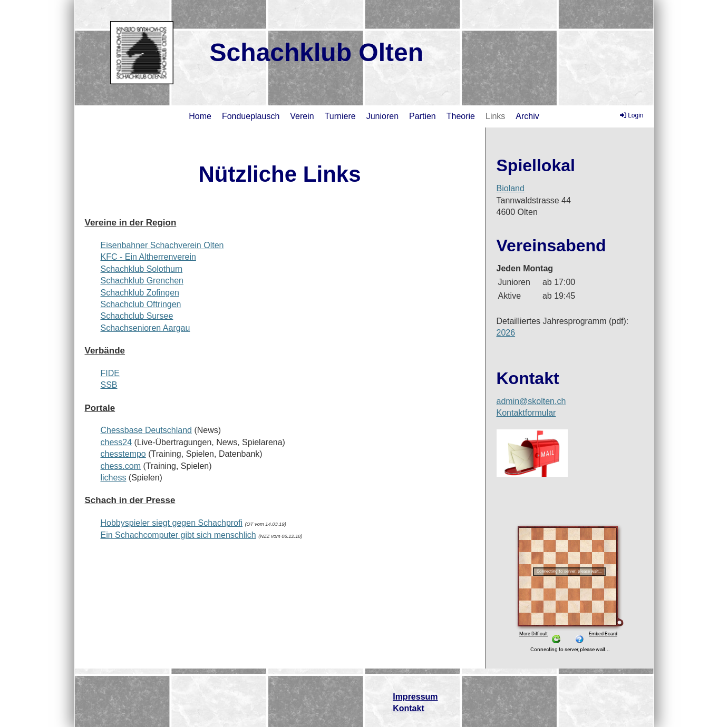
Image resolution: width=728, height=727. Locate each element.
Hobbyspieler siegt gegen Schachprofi (172, 523)
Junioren (382, 116)
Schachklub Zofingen (140, 293)
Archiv (527, 116)
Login (631, 115)
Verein (302, 116)
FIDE (110, 373)
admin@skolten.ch (531, 401)
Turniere (340, 116)
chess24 (117, 442)
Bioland (511, 188)
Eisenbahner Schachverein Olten (162, 245)
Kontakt (409, 708)
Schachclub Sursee (137, 316)
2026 (506, 333)
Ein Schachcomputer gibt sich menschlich (178, 535)
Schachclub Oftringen (141, 304)
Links (495, 116)
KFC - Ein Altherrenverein (148, 257)
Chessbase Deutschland (146, 430)
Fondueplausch (251, 116)
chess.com (121, 466)
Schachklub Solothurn (142, 269)
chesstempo (123, 454)
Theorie (461, 116)
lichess (114, 478)
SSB (109, 385)
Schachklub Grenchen (142, 281)
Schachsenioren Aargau (145, 328)
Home (200, 116)
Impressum (415, 697)
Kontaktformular (526, 413)
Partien (423, 116)
